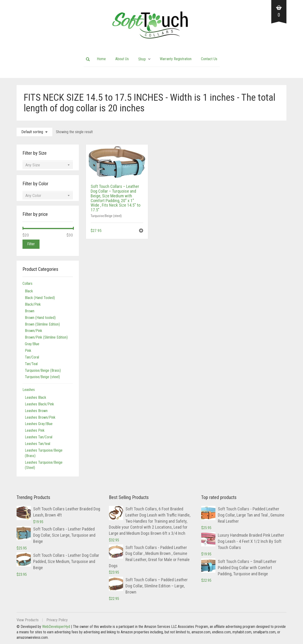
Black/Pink (33, 304)
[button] (141, 231)
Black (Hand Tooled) (40, 298)
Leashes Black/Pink (39, 404)
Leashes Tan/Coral (39, 437)
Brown (30, 311)
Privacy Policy (57, 620)
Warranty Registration (176, 59)
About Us (122, 59)
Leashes (29, 390)
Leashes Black (36, 397)
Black (29, 291)
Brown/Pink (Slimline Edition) (46, 337)
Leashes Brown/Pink (40, 417)
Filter (31, 244)
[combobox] (48, 165)
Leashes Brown (36, 411)
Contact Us (209, 59)
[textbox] (48, 165)
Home (101, 59)
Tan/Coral (32, 357)
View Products (28, 620)
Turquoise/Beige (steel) (106, 216)
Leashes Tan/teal (38, 444)
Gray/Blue (32, 344)
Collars (27, 283)
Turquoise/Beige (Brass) (43, 370)
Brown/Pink (33, 331)
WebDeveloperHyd (56, 627)
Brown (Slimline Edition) (42, 324)
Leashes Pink (35, 430)
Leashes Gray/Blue (39, 424)
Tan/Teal (31, 364)
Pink (28, 351)
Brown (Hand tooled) (40, 318)
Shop (142, 59)
